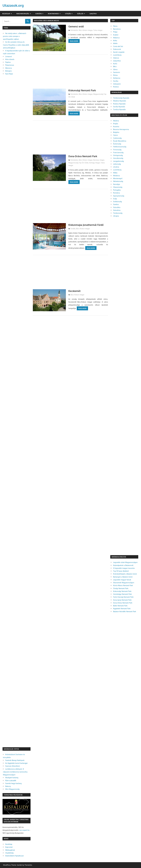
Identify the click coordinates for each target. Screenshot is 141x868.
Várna (115, 69)
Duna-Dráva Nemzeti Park (83, 156)
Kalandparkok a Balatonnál (123, 565)
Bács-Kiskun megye (86, 30)
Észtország (117, 144)
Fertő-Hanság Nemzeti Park (123, 597)
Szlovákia (117, 207)
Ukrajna (116, 216)
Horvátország (118, 158)
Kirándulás (74, 30)
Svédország (117, 202)
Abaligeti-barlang (12, 778)
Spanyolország (119, 196)
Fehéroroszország (120, 147)
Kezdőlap (6, 14)
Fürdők (73, 229)
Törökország (118, 213)
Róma (115, 75)
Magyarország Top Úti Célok (78, 163)
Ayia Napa (9, 74)
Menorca (9, 68)
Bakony (8, 786)
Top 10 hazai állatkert (121, 571)
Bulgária (116, 132)
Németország (118, 181)
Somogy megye (95, 163)
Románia (116, 193)
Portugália (117, 190)
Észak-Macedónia (120, 141)
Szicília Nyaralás (119, 107)
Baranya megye (99, 160)
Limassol (9, 56)
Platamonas (10, 65)
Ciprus (115, 135)
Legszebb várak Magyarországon (125, 562)
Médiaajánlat (10, 850)
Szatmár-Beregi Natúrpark (15, 760)
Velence (116, 58)
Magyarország (23, 14)
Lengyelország (118, 161)
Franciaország (118, 152)
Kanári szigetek (119, 52)
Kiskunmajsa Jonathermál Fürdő (87, 225)
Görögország (118, 155)
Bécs (115, 66)
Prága (115, 32)
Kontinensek (53, 14)
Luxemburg (117, 55)
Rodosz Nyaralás (119, 104)
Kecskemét (75, 291)
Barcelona (117, 29)
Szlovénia (117, 210)
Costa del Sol (118, 46)
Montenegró (118, 178)
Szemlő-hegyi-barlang (13, 783)
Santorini (117, 72)
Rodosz (116, 87)
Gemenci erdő (76, 26)
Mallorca (116, 38)
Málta (115, 173)
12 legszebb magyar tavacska (124, 568)
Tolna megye (98, 30)
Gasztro (93, 14)
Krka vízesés (10, 59)
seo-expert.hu (24, 830)
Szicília (116, 81)
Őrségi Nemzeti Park (121, 588)
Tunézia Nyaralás (119, 109)
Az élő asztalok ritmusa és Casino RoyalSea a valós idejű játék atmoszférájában (16, 45)
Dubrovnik (117, 49)
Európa (39, 14)
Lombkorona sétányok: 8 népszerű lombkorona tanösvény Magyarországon (15, 772)
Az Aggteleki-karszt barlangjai (16, 763)
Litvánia (116, 167)
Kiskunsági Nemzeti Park (83, 90)
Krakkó (116, 35)
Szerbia (116, 204)
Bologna (8, 71)
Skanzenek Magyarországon (124, 583)
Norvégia (117, 184)
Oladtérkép (9, 853)
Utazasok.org (13, 5)
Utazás (68, 14)
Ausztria (116, 127)
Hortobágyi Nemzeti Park (122, 594)
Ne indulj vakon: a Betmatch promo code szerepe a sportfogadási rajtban (15, 36)
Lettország (117, 164)
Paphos (8, 62)
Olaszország (118, 187)
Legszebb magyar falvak (122, 580)
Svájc (115, 199)
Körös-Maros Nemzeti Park (123, 585)
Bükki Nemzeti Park (120, 606)
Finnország (117, 150)
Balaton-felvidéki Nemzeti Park (125, 611)
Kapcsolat (9, 847)
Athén (115, 43)
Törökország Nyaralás (121, 98)
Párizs (115, 26)
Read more (74, 41)
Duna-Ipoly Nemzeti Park (122, 600)
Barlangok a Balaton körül (123, 577)
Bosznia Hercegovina (121, 129)
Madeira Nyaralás (120, 101)
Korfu (115, 64)
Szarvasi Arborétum (13, 766)
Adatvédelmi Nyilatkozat (14, 856)
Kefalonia (117, 78)
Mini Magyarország (12, 789)
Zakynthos (117, 61)
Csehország (117, 138)
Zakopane (117, 84)
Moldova (116, 176)
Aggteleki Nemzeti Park (122, 609)
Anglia (116, 124)
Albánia (116, 121)
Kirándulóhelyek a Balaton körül (125, 574)
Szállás (80, 14)
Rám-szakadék (11, 781)
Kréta (115, 41)
